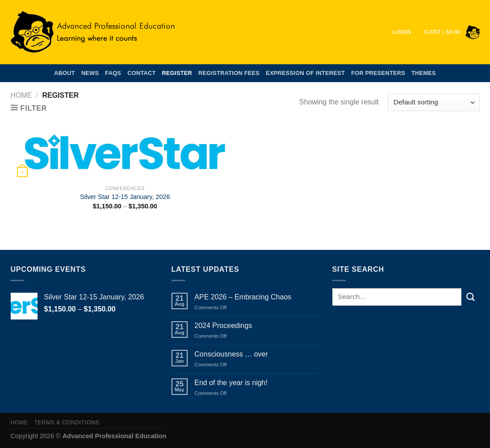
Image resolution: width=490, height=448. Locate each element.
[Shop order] (433, 102)
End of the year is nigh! (231, 383)
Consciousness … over (231, 354)
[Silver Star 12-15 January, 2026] (125, 154)
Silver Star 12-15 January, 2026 (125, 197)
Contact (141, 73)
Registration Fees (229, 73)
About (65, 73)
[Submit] (470, 297)
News (90, 73)
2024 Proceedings (223, 326)
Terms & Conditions (67, 423)
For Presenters (378, 73)
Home (21, 95)
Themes (424, 73)
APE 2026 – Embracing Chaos (243, 297)
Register (177, 73)
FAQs (113, 73)
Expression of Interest (305, 73)
